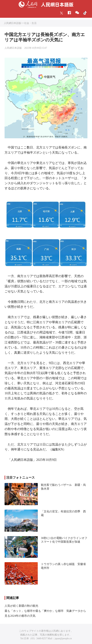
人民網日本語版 (12, 23)
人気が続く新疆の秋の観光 (21, 606)
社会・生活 (30, 23)
